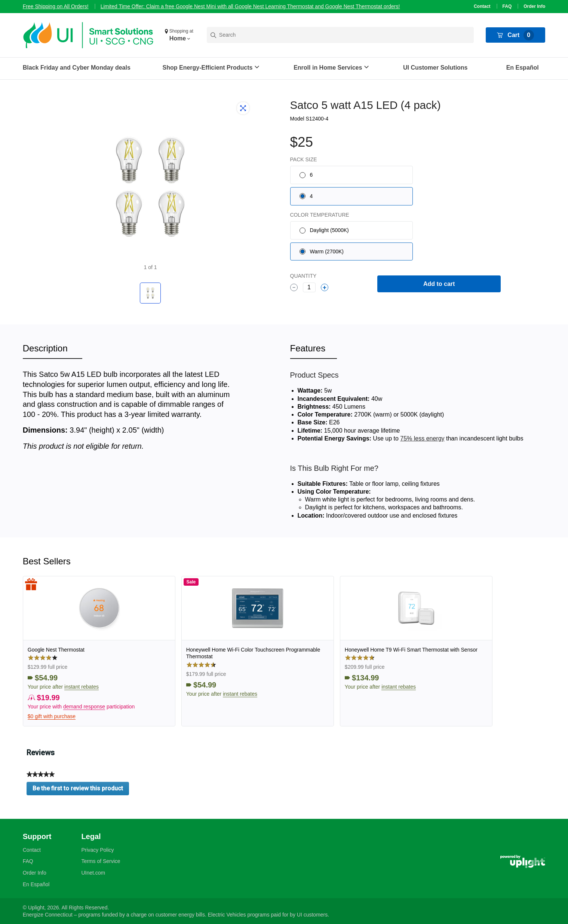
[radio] (351, 175)
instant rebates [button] (82, 687)
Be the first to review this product (81, 790)
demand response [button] (84, 707)
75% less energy (422, 438)
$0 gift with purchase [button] (52, 716)
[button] (180, 35)
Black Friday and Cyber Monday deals (77, 68)
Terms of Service (101, 861)
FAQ (507, 6)
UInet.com (93, 873)
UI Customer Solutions (435, 68)
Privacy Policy (97, 850)
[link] (99, 651)
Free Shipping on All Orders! (56, 6)
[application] (547, 903)
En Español (523, 68)
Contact (482, 6)
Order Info (534, 6)
